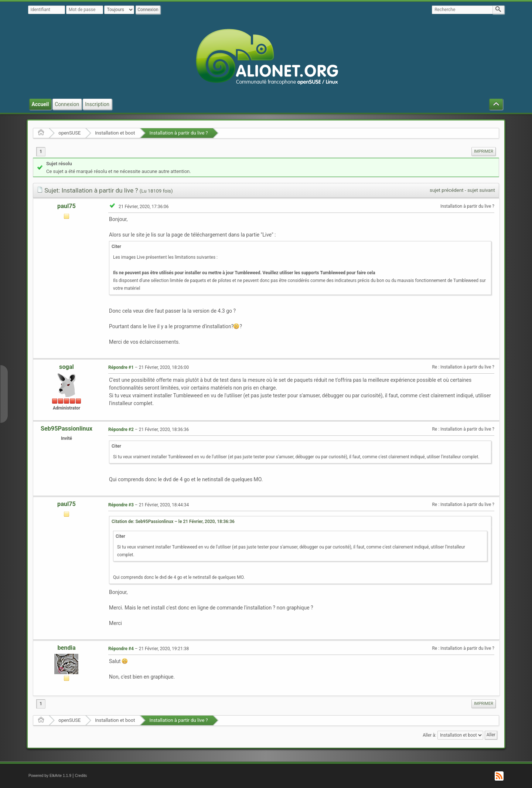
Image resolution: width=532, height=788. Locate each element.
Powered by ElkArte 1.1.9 (50, 776)
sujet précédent (447, 190)
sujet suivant (481, 190)
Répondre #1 (121, 367)
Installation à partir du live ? (178, 133)
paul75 (66, 206)
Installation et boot (115, 133)
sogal (66, 367)
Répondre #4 (121, 649)
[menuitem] (484, 152)
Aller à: (429, 735)
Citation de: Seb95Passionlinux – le (173, 522)
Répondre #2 (121, 429)
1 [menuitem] (41, 152)
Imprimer (484, 151)
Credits (81, 776)
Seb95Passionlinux (66, 429)
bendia (66, 648)
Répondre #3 (121, 505)
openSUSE (69, 133)
